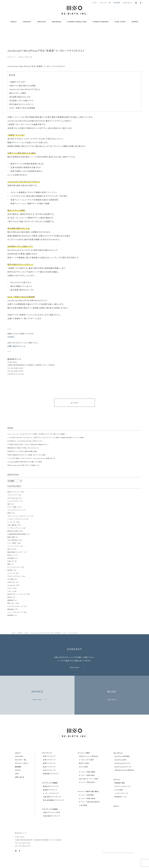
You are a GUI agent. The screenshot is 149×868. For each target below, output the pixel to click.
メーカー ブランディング (51, 804)
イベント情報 (12, 543)
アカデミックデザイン (14, 575)
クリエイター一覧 (105, 3)
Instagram (11, 584)
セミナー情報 (12, 507)
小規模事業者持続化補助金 (17, 534)
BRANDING (57, 22)
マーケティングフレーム (15, 528)
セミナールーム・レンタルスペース (18, 516)
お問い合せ (11, 581)
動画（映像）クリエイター (16, 552)
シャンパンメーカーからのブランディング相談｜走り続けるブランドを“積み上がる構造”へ (37, 435)
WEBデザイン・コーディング (17, 593)
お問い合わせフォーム (16, 346)
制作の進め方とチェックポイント (22, 104)
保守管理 (11, 557)
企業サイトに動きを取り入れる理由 (23, 85)
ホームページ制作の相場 (87, 809)
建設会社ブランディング (51, 797)
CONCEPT (27, 22)
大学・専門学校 (13, 540)
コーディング (28, 57)
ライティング (11, 572)
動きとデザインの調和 (18, 93)
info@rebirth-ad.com (16, 374)
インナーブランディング (15, 611)
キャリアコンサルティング (15, 605)
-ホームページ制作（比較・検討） (88, 802)
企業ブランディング (49, 771)
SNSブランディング (49, 781)
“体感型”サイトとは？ (18, 82)
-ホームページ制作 (84, 764)
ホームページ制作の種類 (87, 783)
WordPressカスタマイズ (123, 778)
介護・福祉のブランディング (52, 808)
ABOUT (14, 22)
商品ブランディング (49, 778)
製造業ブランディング (50, 801)
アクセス (18, 781)
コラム (21, 57)
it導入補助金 (12, 525)
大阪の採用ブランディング (52, 827)
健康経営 (11, 599)
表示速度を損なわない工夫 (20, 97)
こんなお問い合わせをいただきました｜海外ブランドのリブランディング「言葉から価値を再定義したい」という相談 (45, 438)
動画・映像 (11, 537)
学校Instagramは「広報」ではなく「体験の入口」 (24, 466)
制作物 (10, 569)
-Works (116, 817)
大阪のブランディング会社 (52, 823)
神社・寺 (10, 549)
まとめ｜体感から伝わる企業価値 (23, 108)
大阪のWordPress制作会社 (124, 781)
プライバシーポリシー (22, 774)
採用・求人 (11, 602)
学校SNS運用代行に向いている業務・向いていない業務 (26, 456)
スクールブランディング (15, 510)
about (18, 764)
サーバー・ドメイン (13, 546)
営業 (9, 513)
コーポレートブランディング (16, 519)
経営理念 (11, 613)
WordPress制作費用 (122, 767)
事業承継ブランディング (51, 785)
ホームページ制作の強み (87, 786)
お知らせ (11, 560)
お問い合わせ (127, 3)
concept (19, 767)
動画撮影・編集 (120, 794)
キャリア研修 (119, 801)
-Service (116, 790)
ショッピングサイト (13, 501)
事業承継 (11, 607)
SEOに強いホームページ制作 (89, 790)
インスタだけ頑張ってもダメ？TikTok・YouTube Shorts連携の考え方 (32, 459)
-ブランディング (47, 764)
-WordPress (118, 764)
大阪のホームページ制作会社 (89, 767)
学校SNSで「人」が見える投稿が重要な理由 (22, 452)
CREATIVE (42, 22)
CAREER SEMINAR (101, 22)
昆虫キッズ (11, 554)
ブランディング (12, 496)
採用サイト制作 (84, 774)
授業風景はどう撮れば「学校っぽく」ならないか (23, 449)
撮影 (9, 563)
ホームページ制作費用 (86, 806)
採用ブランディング (14, 493)
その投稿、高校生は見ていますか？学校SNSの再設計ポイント (28, 445)
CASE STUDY (120, 22)
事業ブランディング (49, 774)
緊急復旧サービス (121, 808)
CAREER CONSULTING (77, 22)
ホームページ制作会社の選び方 (89, 813)
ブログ (95, 3)
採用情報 (117, 3)
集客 (9, 504)
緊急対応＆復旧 (13, 531)
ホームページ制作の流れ (87, 793)
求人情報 (11, 578)
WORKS (135, 22)
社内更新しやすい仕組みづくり (22, 100)
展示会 (10, 596)
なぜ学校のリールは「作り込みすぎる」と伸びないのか (25, 442)
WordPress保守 (120, 771)
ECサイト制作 (83, 778)
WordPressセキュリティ (123, 774)
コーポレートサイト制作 (86, 771)
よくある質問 (83, 816)
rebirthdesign (13, 498)
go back (82, 403)
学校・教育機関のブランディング (53, 811)
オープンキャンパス (14, 566)
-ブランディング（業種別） (50, 794)
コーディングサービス (121, 804)
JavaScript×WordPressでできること (26, 89)
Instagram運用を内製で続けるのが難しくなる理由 (25, 462)
